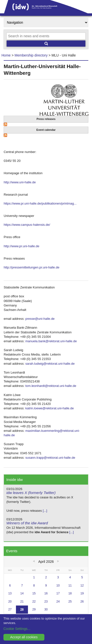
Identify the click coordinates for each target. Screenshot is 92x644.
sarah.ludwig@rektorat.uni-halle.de (50, 364)
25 (70, 602)
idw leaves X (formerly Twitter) (31, 493)
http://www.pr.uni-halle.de (21, 246)
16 (46, 593)
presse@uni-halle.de (40, 319)
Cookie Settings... (17, 629)
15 (34, 593)
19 (82, 593)
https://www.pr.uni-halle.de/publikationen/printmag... (40, 203)
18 (70, 593)
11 (70, 586)
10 (58, 586)
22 (34, 602)
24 (58, 602)
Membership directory (31, 55)
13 (10, 593)
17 (58, 593)
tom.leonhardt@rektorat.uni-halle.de (51, 386)
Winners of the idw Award (27, 523)
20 (10, 602)
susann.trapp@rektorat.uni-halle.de (50, 458)
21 (22, 602)
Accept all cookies (24, 637)
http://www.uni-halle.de (20, 182)
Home (6, 55)
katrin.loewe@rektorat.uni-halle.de (49, 408)
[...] (45, 511)
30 (46, 609)
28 (22, 609)
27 (10, 609)
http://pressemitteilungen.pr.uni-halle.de (32, 267)
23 (46, 602)
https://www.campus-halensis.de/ (27, 225)
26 (82, 602)
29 (34, 609)
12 (82, 586)
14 (22, 593)
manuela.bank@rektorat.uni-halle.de (51, 341)
